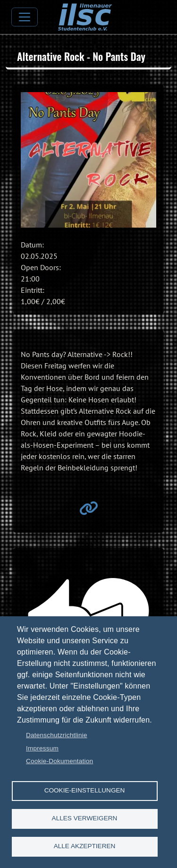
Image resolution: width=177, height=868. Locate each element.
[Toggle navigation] (25, 17)
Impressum (42, 748)
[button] (88, 160)
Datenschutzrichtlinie (57, 735)
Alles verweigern (85, 818)
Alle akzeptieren (85, 846)
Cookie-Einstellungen (85, 790)
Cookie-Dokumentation (59, 761)
